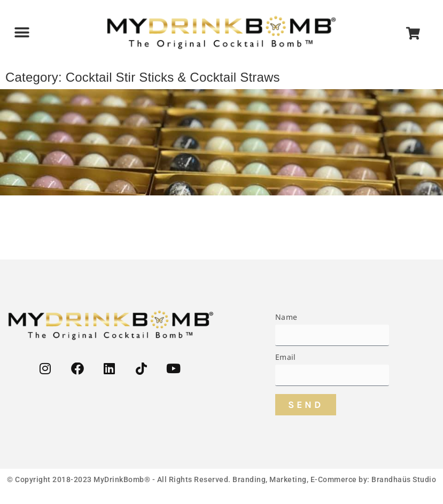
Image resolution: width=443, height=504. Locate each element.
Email (285, 358)
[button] (22, 33)
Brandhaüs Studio (404, 479)
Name (286, 318)
